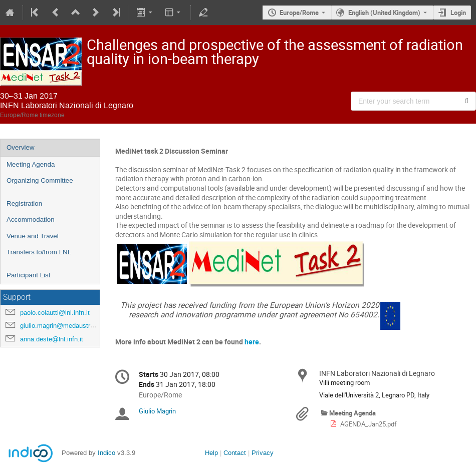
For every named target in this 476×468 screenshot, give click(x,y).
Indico (106, 453)
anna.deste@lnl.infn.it (52, 339)
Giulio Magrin (157, 411)
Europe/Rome (299, 13)
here (252, 342)
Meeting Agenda (31, 164)
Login (458, 13)
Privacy (263, 453)
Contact (235, 453)
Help (211, 453)
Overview (21, 147)
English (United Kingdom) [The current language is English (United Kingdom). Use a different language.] (384, 13)
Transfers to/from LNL (39, 252)
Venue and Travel (33, 236)
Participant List (28, 275)
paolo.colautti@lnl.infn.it (55, 313)
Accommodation (31, 219)
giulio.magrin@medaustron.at (62, 326)
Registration (24, 203)
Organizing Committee (40, 180)
